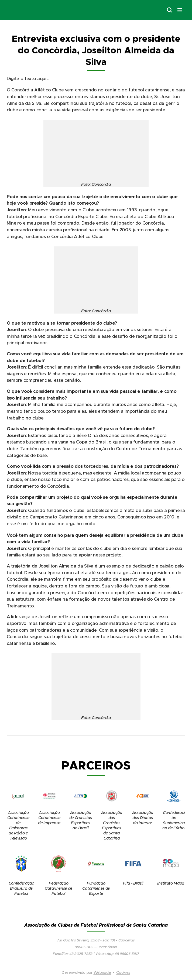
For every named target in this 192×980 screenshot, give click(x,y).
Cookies (123, 972)
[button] (169, 10)
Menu (180, 10)
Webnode (102, 972)
